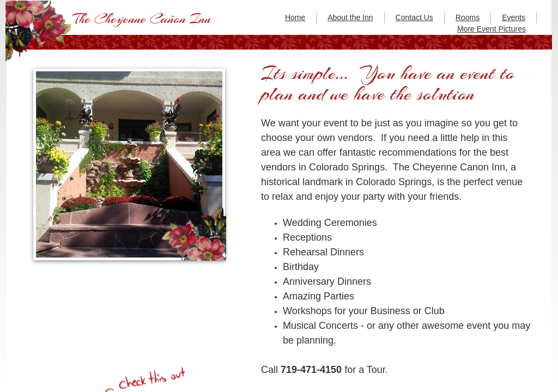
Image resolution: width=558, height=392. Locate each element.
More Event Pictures (492, 29)
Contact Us (414, 17)
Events (514, 17)
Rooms (468, 17)
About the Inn (350, 17)
